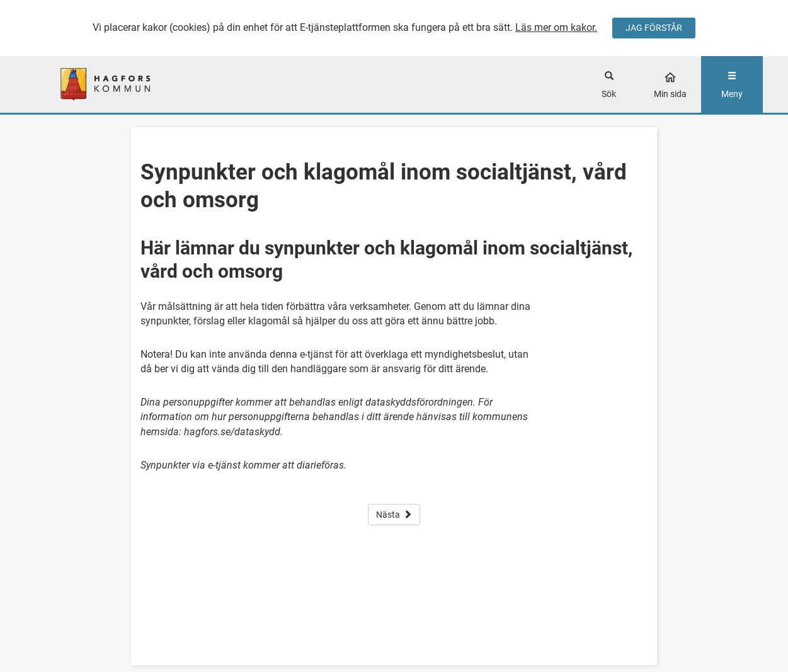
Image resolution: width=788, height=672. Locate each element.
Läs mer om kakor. (556, 27)
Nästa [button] (394, 515)
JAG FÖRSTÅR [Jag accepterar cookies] (654, 28)
